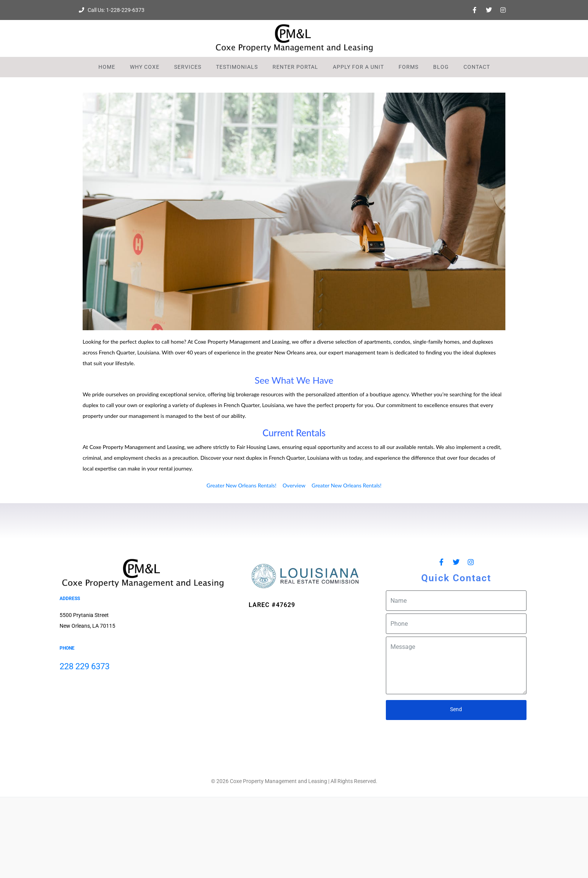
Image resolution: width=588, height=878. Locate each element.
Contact (477, 67)
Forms (409, 67)
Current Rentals (294, 433)
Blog (441, 67)
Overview (294, 485)
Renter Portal (295, 67)
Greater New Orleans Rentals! (241, 485)
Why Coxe (145, 67)
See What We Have (294, 380)
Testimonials (237, 67)
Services (188, 67)
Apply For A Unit (358, 67)
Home (107, 67)
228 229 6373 (85, 666)
